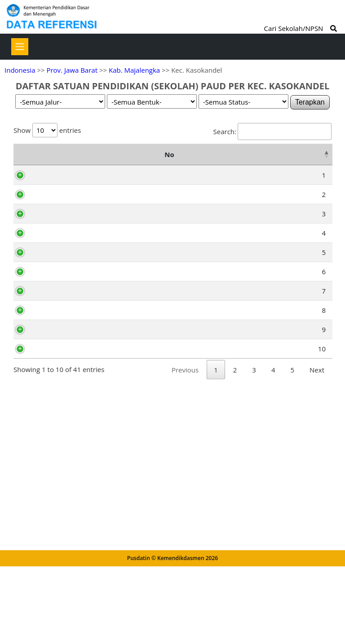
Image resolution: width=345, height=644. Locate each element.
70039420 (60, 431)
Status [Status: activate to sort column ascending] (310, 166)
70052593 (60, 326)
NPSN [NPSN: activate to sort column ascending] (57, 166)
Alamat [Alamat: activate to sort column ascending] (165, 166)
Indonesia (20, 70)
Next (317, 603)
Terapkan (310, 102)
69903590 (60, 508)
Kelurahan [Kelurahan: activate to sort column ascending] (243, 166)
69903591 (60, 381)
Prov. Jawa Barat (72, 70)
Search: (272, 131)
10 (29, 570)
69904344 (60, 570)
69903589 (60, 229)
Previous (185, 603)
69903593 (60, 539)
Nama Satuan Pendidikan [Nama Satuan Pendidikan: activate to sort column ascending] (107, 166)
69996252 (60, 295)
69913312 (60, 198)
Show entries (47, 130)
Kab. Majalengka (134, 70)
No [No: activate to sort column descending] (23, 166)
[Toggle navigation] (20, 47)
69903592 (60, 400)
